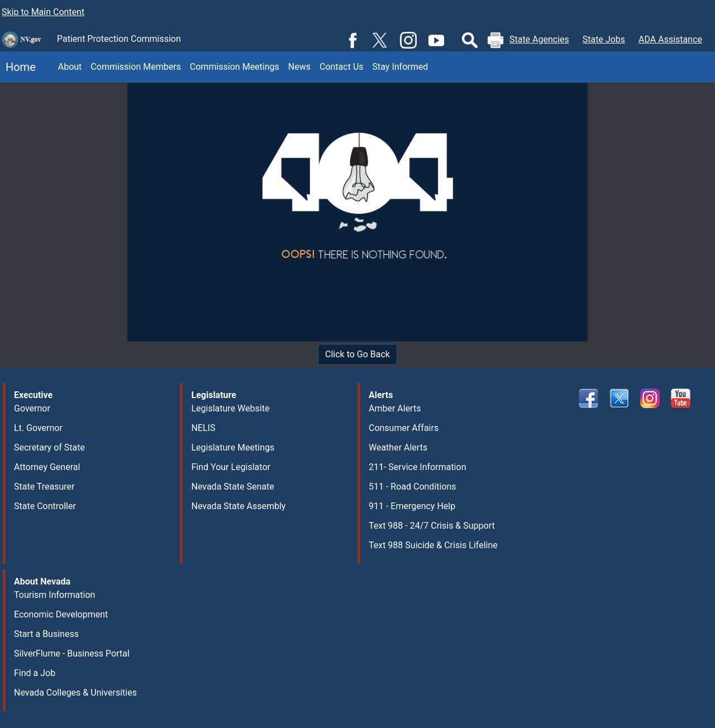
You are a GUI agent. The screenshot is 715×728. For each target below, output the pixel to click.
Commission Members (135, 67)
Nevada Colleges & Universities (75, 693)
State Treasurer (44, 487)
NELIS (203, 428)
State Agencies (539, 39)
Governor (32, 408)
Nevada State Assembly (238, 506)
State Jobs (604, 39)
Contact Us (342, 67)
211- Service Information (418, 467)
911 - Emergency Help (412, 506)
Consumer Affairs (404, 428)
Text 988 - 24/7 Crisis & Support (432, 526)
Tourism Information (54, 595)
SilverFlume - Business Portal (72, 653)
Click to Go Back (357, 354)
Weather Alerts (398, 447)
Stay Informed (401, 67)
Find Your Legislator (230, 467)
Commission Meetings (235, 67)
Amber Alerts (395, 408)
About (70, 67)
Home (18, 67)
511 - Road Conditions (413, 487)
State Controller (45, 506)
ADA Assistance (670, 39)
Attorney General (47, 467)
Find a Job (35, 673)
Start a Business (46, 634)
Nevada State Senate (232, 487)
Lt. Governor (38, 428)
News (299, 67)
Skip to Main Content (43, 12)
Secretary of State (49, 447)
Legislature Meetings (233, 447)
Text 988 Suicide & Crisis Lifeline (433, 545)
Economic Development (61, 614)
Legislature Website (230, 408)
